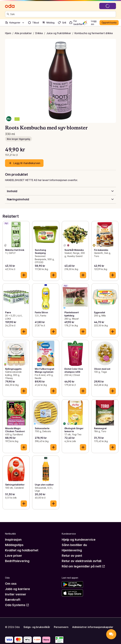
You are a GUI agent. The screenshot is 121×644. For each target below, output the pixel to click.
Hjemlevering (72, 550)
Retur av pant (72, 556)
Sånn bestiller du (74, 545)
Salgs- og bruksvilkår (37, 627)
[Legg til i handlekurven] (24, 275)
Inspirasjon (13, 540)
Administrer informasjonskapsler (93, 627)
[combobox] (62, 14)
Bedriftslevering (17, 561)
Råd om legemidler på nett (83, 566)
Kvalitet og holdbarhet (22, 550)
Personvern (61, 627)
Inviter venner (16, 594)
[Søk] (8, 14)
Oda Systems (17, 605)
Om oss (11, 584)
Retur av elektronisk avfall (82, 561)
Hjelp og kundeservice (79, 540)
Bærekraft (13, 600)
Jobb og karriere (17, 589)
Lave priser (14, 556)
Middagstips (14, 545)
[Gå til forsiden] (10, 6)
